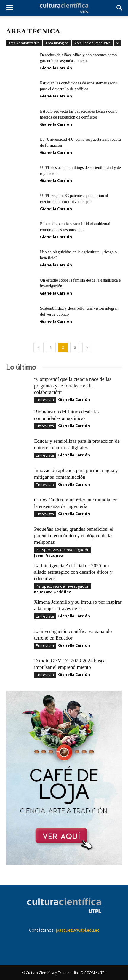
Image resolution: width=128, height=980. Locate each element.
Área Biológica (57, 43)
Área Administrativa (24, 43)
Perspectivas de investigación (63, 550)
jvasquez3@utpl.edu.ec (77, 930)
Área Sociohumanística (92, 43)
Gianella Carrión (56, 68)
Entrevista (45, 400)
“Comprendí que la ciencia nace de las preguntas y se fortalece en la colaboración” (73, 386)
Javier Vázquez (49, 555)
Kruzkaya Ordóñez (53, 592)
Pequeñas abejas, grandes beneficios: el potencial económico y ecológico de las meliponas (74, 536)
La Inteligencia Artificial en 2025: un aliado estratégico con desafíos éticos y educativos (73, 572)
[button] (120, 8)
